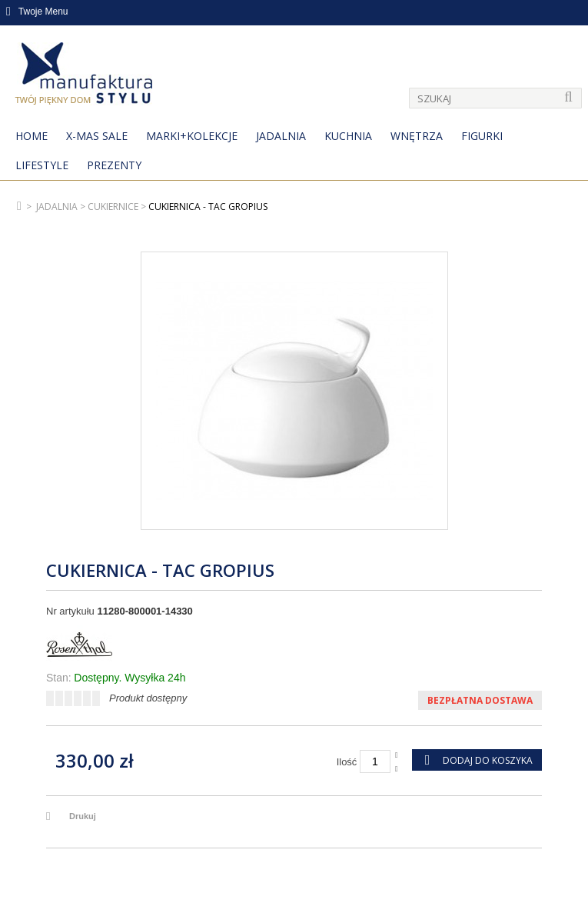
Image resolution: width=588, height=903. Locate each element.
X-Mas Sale (97, 136)
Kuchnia (348, 136)
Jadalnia (281, 136)
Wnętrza (417, 136)
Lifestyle (42, 165)
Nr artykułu (70, 611)
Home (32, 136)
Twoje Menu (37, 12)
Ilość (347, 762)
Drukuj (83, 816)
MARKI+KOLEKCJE (192, 136)
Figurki (482, 136)
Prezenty (114, 165)
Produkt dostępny (148, 698)
